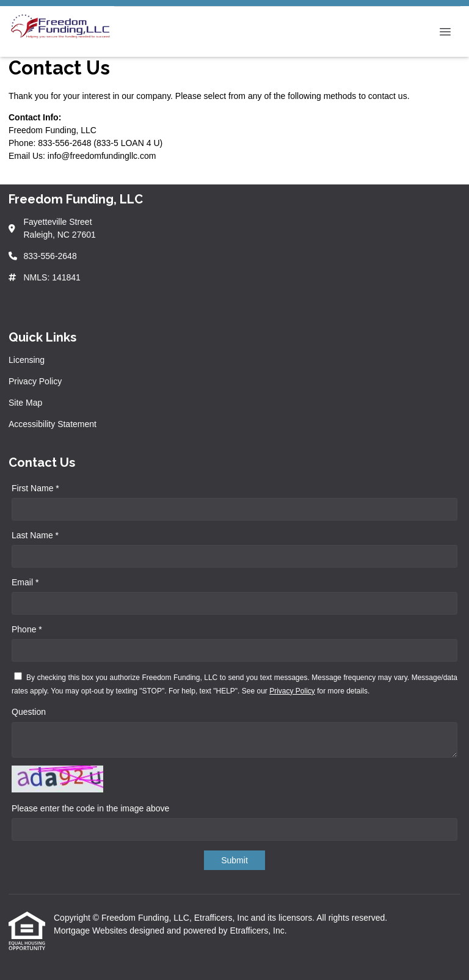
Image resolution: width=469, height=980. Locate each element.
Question (29, 712)
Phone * (27, 629)
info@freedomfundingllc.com (102, 156)
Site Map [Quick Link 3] (25, 403)
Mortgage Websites (92, 931)
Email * (25, 582)
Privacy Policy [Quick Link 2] (35, 381)
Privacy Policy (292, 691)
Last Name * (35, 535)
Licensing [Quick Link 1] (27, 360)
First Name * (35, 488)
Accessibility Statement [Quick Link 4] (53, 424)
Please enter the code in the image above (90, 808)
